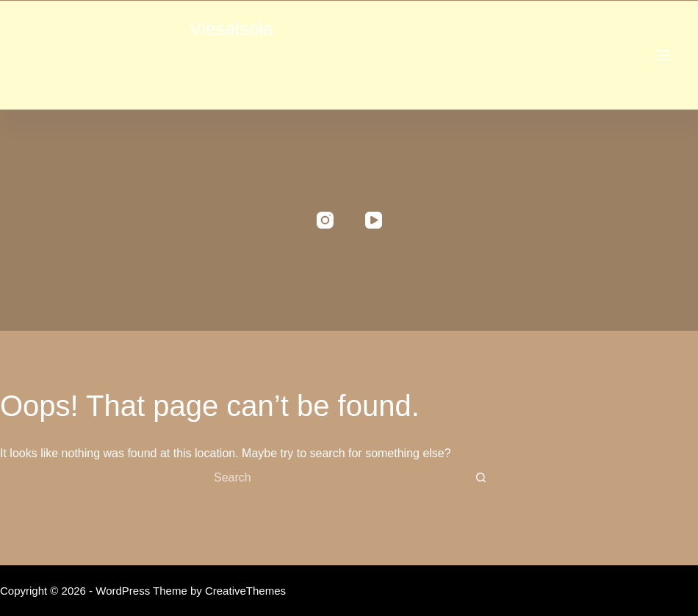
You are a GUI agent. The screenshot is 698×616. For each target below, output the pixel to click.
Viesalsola (231, 29)
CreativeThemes (245, 591)
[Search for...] (334, 478)
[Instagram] (325, 220)
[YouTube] (374, 220)
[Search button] (481, 478)
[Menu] (663, 55)
